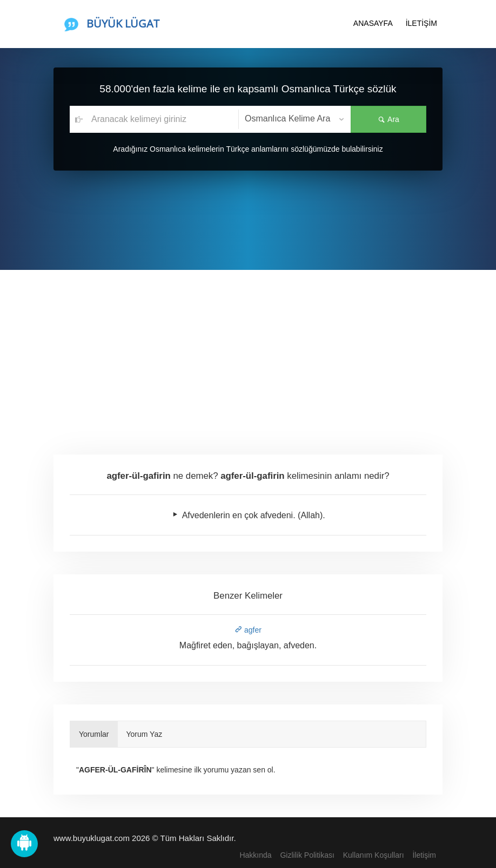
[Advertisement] (248, 351)
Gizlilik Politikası (307, 855)
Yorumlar (94, 734)
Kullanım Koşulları (374, 855)
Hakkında (255, 855)
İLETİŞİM (421, 23)
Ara (388, 119)
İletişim (424, 855)
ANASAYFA (373, 23)
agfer (248, 630)
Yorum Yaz (145, 734)
